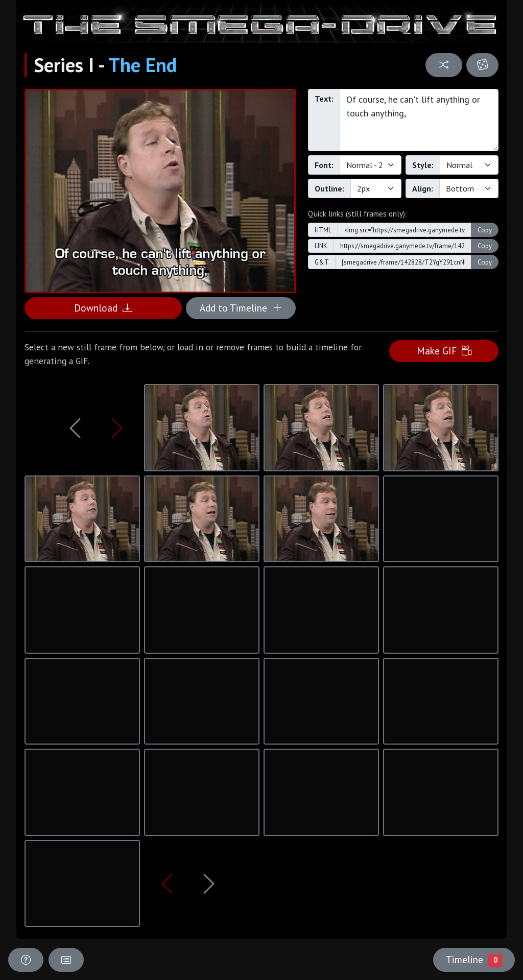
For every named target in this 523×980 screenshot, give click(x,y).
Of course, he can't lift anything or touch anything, (419, 120)
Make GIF (444, 351)
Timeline (474, 960)
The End (142, 65)
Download (103, 308)
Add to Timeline (241, 308)
